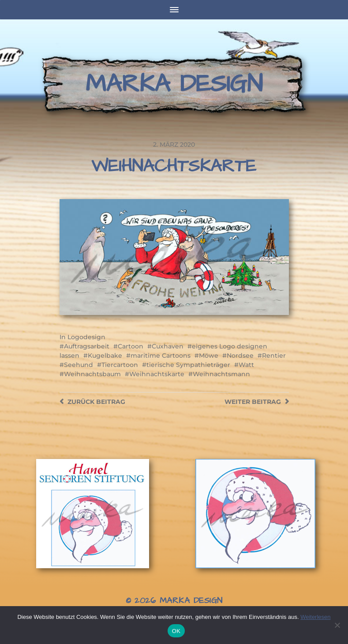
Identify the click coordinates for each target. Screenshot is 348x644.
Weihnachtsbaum (92, 374)
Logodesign (86, 337)
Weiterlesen (315, 617)
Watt (246, 365)
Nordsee (240, 355)
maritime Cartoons (161, 355)
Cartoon (131, 346)
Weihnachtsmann (221, 374)
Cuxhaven (168, 346)
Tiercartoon (120, 365)
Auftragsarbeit (87, 346)
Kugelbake (105, 355)
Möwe (209, 355)
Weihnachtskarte (157, 374)
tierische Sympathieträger (188, 365)
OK (176, 631)
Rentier (274, 355)
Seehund (79, 365)
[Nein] (337, 625)
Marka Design (174, 84)
